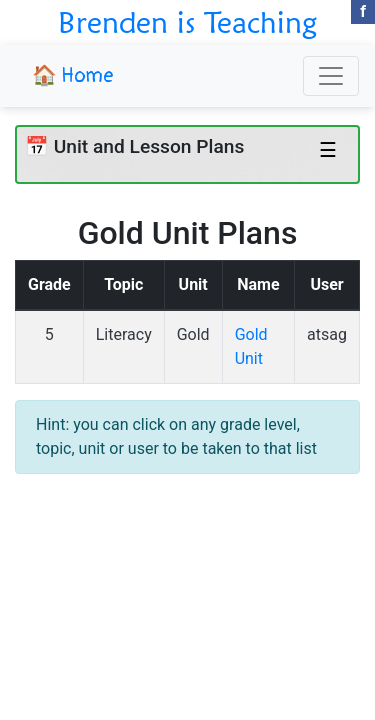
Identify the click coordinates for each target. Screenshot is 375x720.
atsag (327, 334)
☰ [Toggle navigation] (328, 150)
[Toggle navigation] (331, 76)
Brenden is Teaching (187, 22)
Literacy (124, 334)
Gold (193, 334)
